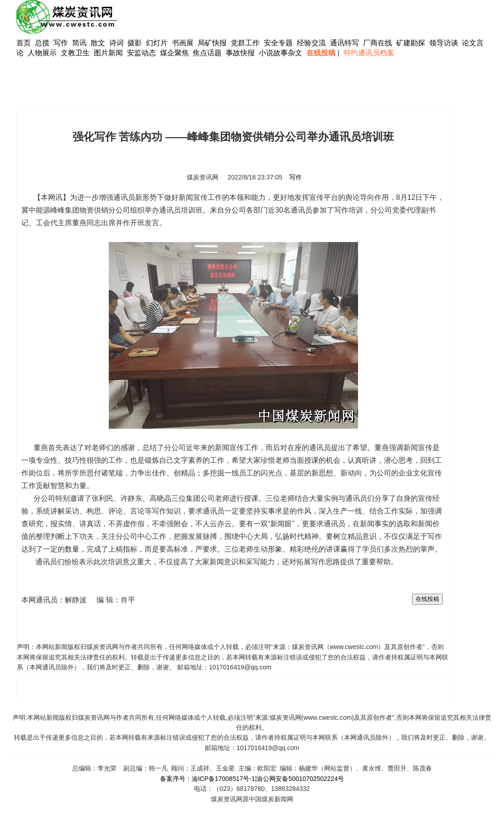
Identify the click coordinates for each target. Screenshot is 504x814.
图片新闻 (108, 53)
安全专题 (278, 43)
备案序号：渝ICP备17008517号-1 (208, 779)
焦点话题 (207, 53)
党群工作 (245, 43)
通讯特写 (344, 43)
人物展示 (42, 53)
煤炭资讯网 (203, 177)
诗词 (117, 43)
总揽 (42, 43)
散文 (99, 43)
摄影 (136, 43)
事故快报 (240, 53)
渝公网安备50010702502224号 (300, 779)
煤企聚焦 (174, 53)
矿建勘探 (411, 43)
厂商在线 (378, 43)
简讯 (79, 43)
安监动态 (141, 53)
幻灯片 (157, 43)
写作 (61, 43)
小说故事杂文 (281, 53)
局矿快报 (212, 43)
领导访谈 (444, 43)
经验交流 (311, 43)
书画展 (183, 43)
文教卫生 (75, 53)
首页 (24, 43)
